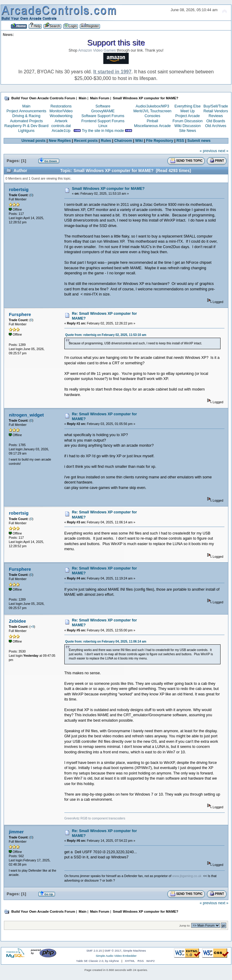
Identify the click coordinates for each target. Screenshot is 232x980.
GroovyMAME (103, 111)
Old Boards (216, 121)
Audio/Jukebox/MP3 (152, 106)
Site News (188, 131)
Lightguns (26, 131)
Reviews (216, 116)
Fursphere (20, 314)
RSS (180, 141)
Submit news (199, 141)
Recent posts (86, 141)
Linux (103, 126)
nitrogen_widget (26, 415)
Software (103, 106)
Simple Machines (134, 951)
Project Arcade (187, 116)
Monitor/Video (61, 111)
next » (223, 151)
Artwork (61, 121)
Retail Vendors (216, 111)
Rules (106, 141)
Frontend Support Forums (103, 121)
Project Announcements (26, 111)
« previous (208, 151)
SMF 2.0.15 (94, 951)
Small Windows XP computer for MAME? (108, 189)
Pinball (152, 121)
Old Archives (216, 126)
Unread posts (34, 141)
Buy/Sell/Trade (216, 106)
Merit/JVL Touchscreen (152, 111)
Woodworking (61, 116)
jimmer (16, 832)
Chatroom (123, 141)
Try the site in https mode (103, 131)
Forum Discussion (188, 121)
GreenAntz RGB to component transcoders (95, 818)
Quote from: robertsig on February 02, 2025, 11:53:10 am (106, 335)
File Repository (159, 141)
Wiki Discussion (187, 126)
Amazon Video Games (97, 50)
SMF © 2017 (113, 951)
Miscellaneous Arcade (152, 126)
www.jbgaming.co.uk (187, 876)
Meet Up (187, 111)
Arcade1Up (61, 131)
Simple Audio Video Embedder (116, 956)
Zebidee (17, 621)
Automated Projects (26, 121)
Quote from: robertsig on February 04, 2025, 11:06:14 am (106, 642)
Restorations (61, 106)
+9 (32, 627)
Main (26, 106)
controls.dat (61, 126)
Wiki (139, 141)
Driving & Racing (26, 116)
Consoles (153, 116)
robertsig (19, 189)
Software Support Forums (103, 116)
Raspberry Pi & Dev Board (26, 126)
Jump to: (185, 926)
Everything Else (187, 106)
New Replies (60, 141)
